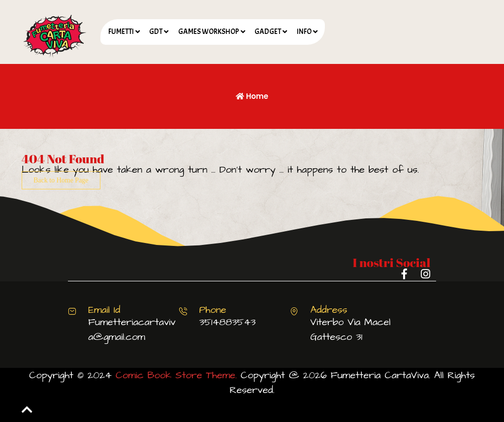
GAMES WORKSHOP (209, 32)
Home (252, 96)
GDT (156, 32)
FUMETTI (121, 32)
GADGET (268, 32)
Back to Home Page (61, 180)
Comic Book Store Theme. (176, 375)
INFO (304, 32)
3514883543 (228, 322)
